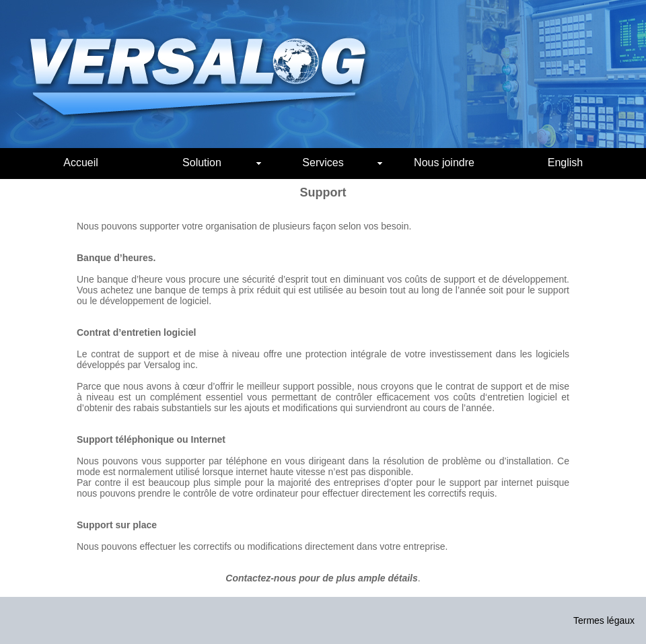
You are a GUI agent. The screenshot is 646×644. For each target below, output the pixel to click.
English (565, 163)
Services (342, 163)
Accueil (81, 163)
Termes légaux (604, 620)
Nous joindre (444, 163)
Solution (222, 163)
